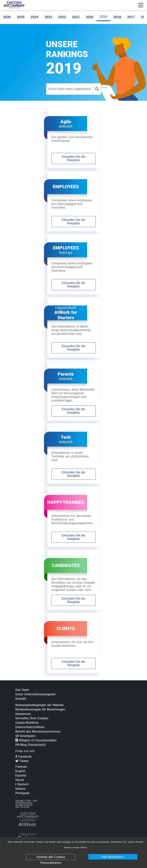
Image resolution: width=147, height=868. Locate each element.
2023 (48, 17)
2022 (62, 17)
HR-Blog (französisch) (31, 745)
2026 (7, 17)
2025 (21, 17)
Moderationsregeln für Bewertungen (40, 709)
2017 (131, 17)
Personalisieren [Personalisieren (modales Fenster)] (51, 863)
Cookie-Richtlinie (27, 723)
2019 (103, 17)
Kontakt (21, 699)
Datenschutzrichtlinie (30, 727)
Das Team (22, 690)
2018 (117, 17)
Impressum (23, 714)
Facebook (23, 757)
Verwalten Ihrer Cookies (32, 718)
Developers (25, 736)
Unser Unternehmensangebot (35, 694)
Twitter (22, 761)
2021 (76, 17)
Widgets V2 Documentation (36, 740)
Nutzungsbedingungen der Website (40, 705)
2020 (90, 17)
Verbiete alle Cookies (51, 857)
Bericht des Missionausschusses (38, 731)
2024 (34, 17)
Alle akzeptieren (113, 857)
